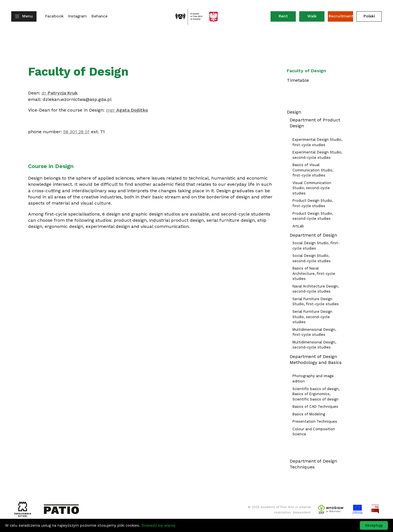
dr (60, 93)
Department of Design (313, 235)
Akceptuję (374, 525)
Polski (369, 16)
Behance (99, 16)
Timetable (298, 80)
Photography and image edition (313, 379)
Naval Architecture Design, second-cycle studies (316, 289)
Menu (28, 16)
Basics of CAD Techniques (315, 407)
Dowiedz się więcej (158, 525)
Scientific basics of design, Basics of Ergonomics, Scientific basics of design (316, 394)
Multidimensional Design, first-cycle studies (314, 332)
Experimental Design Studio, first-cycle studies (317, 142)
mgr (127, 110)
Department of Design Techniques (313, 464)
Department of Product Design (315, 123)
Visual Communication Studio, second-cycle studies (312, 188)
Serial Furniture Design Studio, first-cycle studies (316, 302)
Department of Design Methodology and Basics (316, 359)
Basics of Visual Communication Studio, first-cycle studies (313, 170)
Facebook (54, 16)
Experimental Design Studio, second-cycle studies (317, 155)
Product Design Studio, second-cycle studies (313, 216)
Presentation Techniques (315, 421)
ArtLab (298, 226)
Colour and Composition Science (314, 432)
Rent (287, 17)
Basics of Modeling (309, 414)
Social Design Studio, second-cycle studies (312, 258)
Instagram (77, 16)
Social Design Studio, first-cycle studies (316, 246)
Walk (312, 16)
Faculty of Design (306, 71)
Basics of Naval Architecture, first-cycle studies (314, 273)
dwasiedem (302, 512)
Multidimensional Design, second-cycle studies (314, 345)
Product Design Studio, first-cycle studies (313, 203)
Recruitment (341, 16)
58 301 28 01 (76, 132)
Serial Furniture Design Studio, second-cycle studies (312, 317)
